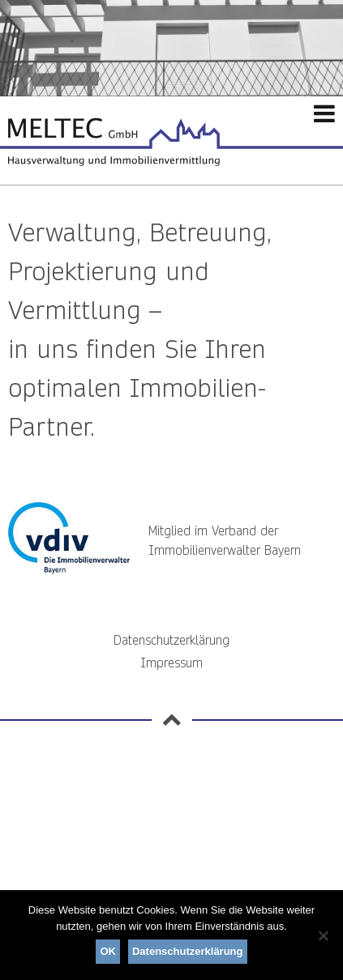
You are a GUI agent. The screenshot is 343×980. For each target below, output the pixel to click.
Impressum (171, 663)
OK (108, 951)
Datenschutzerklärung (171, 640)
